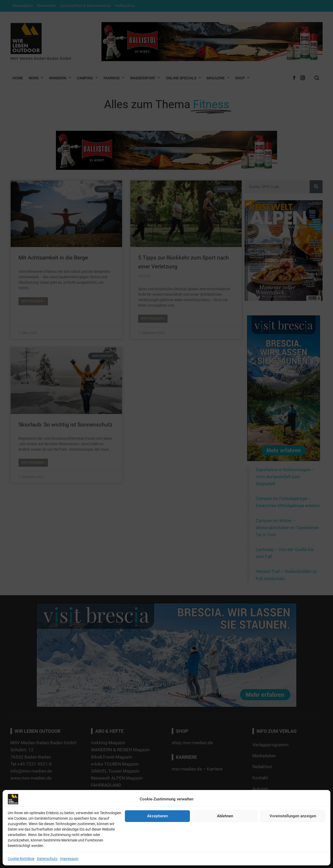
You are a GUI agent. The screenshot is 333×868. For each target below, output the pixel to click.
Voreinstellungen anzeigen (293, 816)
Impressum (69, 859)
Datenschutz (47, 859)
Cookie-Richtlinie (21, 859)
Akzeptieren (157, 816)
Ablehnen (225, 816)
